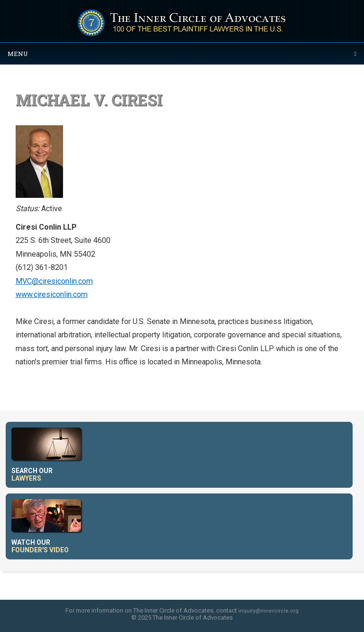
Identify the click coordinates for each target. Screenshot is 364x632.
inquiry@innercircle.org (268, 611)
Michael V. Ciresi (89, 100)
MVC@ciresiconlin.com (54, 281)
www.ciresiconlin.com (52, 294)
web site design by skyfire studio (182, 629)
